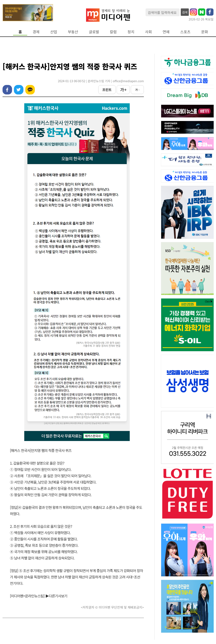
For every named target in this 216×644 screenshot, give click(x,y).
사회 (148, 32)
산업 (54, 32)
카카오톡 (30, 90)
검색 (185, 12)
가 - (137, 90)
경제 (36, 32)
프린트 (107, 90)
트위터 (19, 90)
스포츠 (186, 32)
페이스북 (7, 90)
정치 (131, 32)
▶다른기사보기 (56, 596)
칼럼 (113, 32)
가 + (123, 90)
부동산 (73, 32)
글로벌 (94, 32)
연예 (166, 32)
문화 (205, 32)
